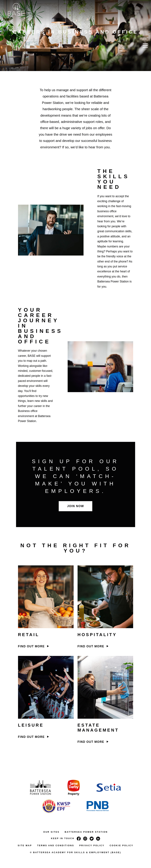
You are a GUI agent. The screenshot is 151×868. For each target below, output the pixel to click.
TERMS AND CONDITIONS (56, 845)
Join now (76, 506)
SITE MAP (25, 845)
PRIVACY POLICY (92, 845)
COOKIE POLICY (121, 845)
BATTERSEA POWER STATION (86, 832)
